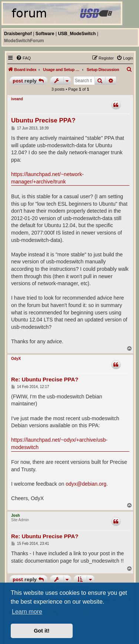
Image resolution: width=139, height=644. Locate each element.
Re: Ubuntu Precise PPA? (45, 379)
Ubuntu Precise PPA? (43, 120)
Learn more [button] (27, 612)
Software (45, 34)
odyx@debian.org (86, 484)
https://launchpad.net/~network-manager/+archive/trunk (47, 178)
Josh (15, 515)
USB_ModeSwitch (77, 34)
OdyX (16, 359)
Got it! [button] (42, 631)
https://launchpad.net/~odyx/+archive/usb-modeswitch (59, 444)
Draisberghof (18, 34)
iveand (17, 99)
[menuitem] (23, 58)
